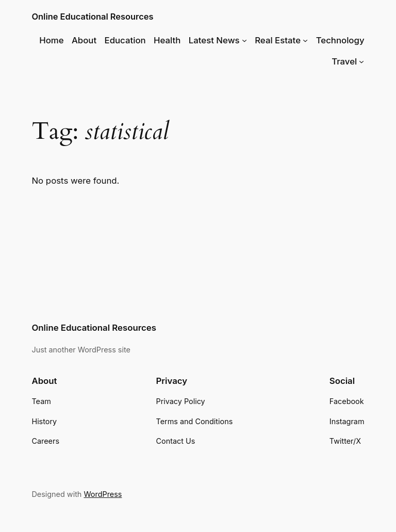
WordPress (103, 494)
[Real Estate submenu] (305, 40)
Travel (344, 61)
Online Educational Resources (92, 17)
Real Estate (278, 40)
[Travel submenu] (361, 61)
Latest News (214, 40)
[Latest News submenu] (244, 40)
